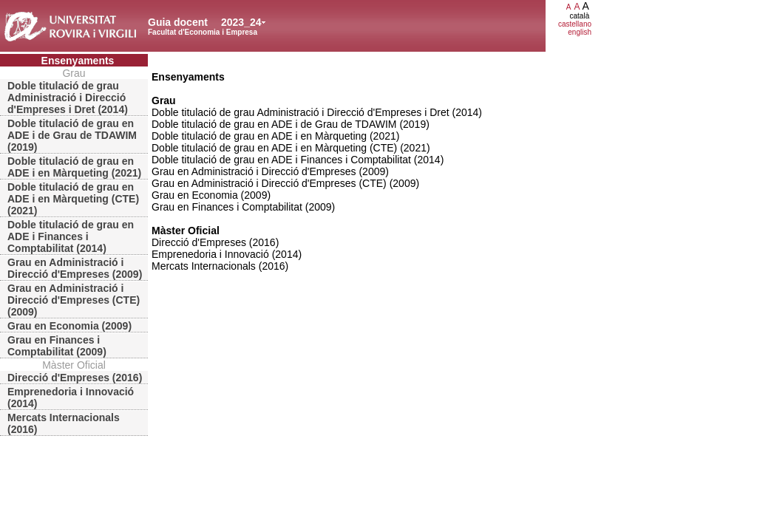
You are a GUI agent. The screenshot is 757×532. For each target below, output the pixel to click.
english (580, 32)
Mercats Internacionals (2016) (64, 423)
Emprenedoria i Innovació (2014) (71, 398)
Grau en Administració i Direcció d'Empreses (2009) (75, 268)
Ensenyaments (78, 61)
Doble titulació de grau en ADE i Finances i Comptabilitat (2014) (71, 236)
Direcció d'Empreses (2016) (75, 378)
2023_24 (241, 22)
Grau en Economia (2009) (69, 326)
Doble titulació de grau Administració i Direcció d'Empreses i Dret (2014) (68, 98)
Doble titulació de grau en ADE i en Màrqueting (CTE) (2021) (73, 199)
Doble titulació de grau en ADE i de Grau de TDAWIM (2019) (72, 135)
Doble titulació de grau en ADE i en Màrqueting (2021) (74, 167)
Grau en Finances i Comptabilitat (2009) (57, 346)
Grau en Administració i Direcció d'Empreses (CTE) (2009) (74, 300)
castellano (575, 24)
